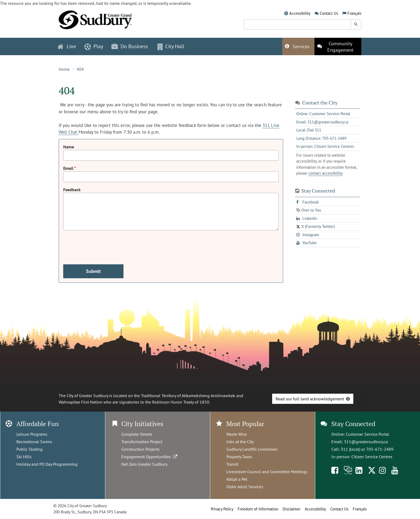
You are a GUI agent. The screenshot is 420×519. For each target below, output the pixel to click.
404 (80, 69)
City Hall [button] (171, 46)
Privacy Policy (222, 509)
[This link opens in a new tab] (338, 46)
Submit (93, 271)
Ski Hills (24, 457)
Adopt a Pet (237, 479)
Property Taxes (239, 457)
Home (64, 69)
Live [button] (67, 46)
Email (69, 168)
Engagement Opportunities (150, 457)
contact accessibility (325, 173)
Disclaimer (292, 509)
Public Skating (29, 449)
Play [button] (94, 46)
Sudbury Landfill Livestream (252, 449)
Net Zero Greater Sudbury (144, 464)
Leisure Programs (32, 434)
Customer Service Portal (367, 434)
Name (69, 147)
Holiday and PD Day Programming (47, 464)
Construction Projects (140, 449)
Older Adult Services (245, 487)
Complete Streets (137, 434)
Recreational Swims (34, 442)
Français (354, 13)
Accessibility (300, 13)
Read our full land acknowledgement (310, 399)
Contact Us (329, 13)
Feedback (72, 190)
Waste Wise (237, 434)
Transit (232, 464)
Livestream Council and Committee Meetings (267, 472)
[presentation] (104, 245)
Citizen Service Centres (372, 457)
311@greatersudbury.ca (366, 442)
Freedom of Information (258, 509)
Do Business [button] (130, 46)
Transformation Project (142, 442)
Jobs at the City (240, 442)
